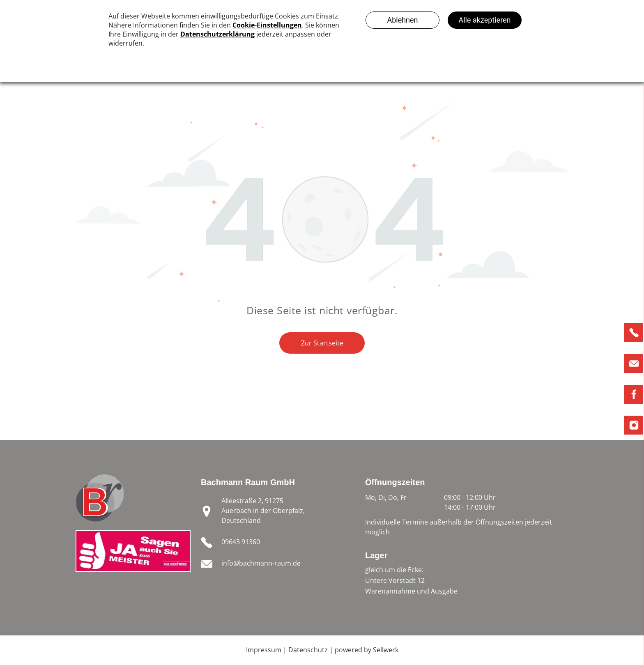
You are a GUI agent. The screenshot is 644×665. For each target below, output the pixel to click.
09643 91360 (241, 542)
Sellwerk (386, 650)
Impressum (264, 650)
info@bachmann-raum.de (261, 563)
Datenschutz (308, 650)
